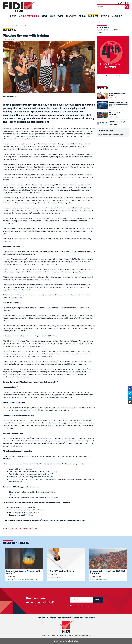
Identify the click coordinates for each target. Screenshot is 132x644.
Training (35, 529)
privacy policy (84, 606)
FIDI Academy (17, 529)
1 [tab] (107, 75)
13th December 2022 (11, 97)
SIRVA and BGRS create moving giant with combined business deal (119, 104)
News (45, 16)
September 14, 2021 (114, 117)
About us (63, 636)
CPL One (75, 641)
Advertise (45, 636)
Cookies (71, 636)
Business (93, 16)
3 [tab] (113, 75)
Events (105, 16)
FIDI (10, 529)
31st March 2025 (53, 574)
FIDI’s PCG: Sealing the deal (61, 571)
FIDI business (9, 39)
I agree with (80, 606)
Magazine (117, 16)
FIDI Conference (104, 580)
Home (13, 16)
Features (71, 16)
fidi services (23, 580)
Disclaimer (86, 636)
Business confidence (12, 580)
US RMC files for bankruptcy (118, 122)
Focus (82, 16)
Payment (53, 577)
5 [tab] (119, 75)
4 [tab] (116, 75)
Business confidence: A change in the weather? (24, 572)
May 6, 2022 (112, 108)
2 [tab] (110, 75)
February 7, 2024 (113, 97)
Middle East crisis (29, 16)
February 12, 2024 (113, 124)
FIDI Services (9, 25)
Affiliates (92, 580)
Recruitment (27, 529)
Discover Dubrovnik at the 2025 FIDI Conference (107, 572)
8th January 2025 (95, 576)
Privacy (78, 636)
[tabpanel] (113, 55)
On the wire (57, 16)
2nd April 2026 (10, 576)
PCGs (59, 577)
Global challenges (33, 580)
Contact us (54, 636)
